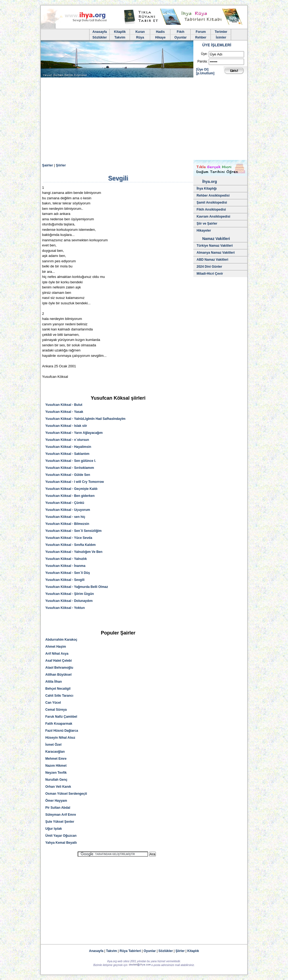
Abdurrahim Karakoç (61, 640)
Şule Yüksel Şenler (60, 822)
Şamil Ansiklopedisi (212, 203)
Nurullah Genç (56, 780)
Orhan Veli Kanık (58, 787)
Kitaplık (193, 951)
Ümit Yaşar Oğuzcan (61, 836)
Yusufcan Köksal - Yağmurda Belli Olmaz (77, 587)
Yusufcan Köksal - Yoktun (65, 608)
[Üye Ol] (202, 69)
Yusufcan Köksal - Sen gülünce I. (71, 461)
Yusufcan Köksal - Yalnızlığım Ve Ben (74, 552)
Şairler (47, 165)
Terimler (221, 32)
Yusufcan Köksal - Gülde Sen (68, 475)
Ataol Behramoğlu (59, 668)
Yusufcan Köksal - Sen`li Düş (68, 573)
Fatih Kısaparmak (59, 724)
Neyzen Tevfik (56, 773)
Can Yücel (53, 703)
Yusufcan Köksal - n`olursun (67, 440)
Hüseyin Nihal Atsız (60, 738)
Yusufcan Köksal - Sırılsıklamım (70, 468)
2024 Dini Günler (209, 267)
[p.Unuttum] (205, 73)
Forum (201, 32)
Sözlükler (100, 37)
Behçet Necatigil (58, 689)
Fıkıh (180, 32)
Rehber (201, 37)
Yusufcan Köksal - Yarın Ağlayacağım (74, 433)
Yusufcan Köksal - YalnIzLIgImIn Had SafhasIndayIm (85, 419)
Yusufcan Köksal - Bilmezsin (67, 524)
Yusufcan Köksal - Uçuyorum (68, 510)
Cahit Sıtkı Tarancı (59, 696)
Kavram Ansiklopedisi (213, 217)
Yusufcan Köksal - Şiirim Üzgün (70, 594)
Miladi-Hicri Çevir (210, 274)
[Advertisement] (144, 120)
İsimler (221, 37)
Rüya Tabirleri (130, 951)
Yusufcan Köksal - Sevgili (65, 580)
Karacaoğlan (55, 752)
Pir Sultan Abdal (58, 808)
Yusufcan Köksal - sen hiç (65, 517)
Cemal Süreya (56, 710)
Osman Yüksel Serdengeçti (66, 794)
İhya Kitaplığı (207, 189)
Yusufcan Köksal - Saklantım (67, 454)
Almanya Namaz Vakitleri (216, 253)
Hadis (160, 32)
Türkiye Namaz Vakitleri (215, 246)
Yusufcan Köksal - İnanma (65, 566)
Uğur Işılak (54, 829)
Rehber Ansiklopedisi (213, 196)
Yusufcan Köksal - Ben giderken (70, 496)
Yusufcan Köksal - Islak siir (66, 426)
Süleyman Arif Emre (61, 815)
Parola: (203, 61)
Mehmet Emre (56, 759)
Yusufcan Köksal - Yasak (64, 412)
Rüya (140, 37)
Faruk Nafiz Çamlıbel (61, 717)
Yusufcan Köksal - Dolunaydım (69, 601)
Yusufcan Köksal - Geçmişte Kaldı (71, 489)
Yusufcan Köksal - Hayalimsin (68, 447)
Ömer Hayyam (56, 801)
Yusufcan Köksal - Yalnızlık (66, 559)
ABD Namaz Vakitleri (212, 260)
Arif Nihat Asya (57, 654)
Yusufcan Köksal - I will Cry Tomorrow (75, 482)
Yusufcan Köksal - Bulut (64, 405)
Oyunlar (181, 37)
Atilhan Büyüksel (58, 675)
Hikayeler (204, 231)
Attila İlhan (54, 682)
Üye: (204, 54)
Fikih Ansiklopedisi (211, 210)
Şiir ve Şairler (207, 224)
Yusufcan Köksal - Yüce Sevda (69, 538)
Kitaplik (120, 32)
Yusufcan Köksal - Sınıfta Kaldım (71, 545)
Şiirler (61, 165)
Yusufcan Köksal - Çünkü (65, 503)
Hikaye (160, 37)
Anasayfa (100, 32)
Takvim (120, 37)
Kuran (140, 32)
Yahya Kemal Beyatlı (61, 843)
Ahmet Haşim (56, 647)
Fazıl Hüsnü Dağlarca (62, 731)
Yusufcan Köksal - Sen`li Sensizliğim (73, 531)
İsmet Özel (53, 745)
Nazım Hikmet (56, 766)
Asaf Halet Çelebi (59, 661)
